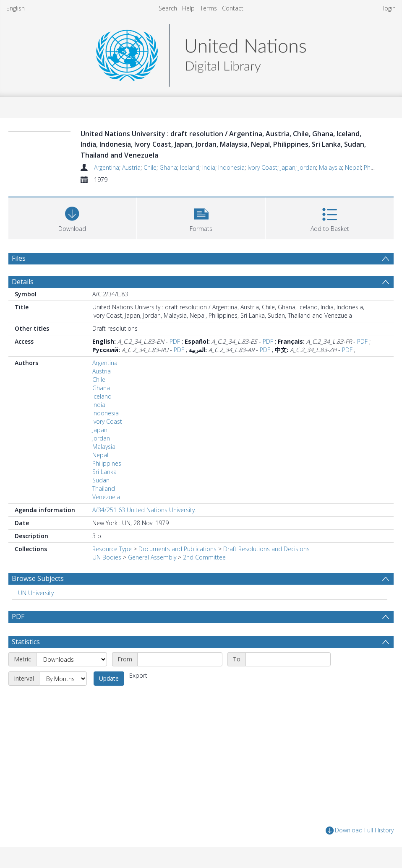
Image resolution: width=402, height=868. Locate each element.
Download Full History (360, 830)
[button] (201, 217)
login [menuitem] (389, 8)
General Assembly (152, 557)
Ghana (168, 167)
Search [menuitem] (168, 8)
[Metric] (72, 659)
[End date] (288, 659)
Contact (233, 8)
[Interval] (63, 679)
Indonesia (231, 167)
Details (23, 282)
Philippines (107, 463)
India (209, 167)
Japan (288, 167)
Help (188, 8)
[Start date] (180, 659)
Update (109, 678)
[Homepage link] (201, 53)
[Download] (72, 217)
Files (19, 258)
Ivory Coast (262, 167)
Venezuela (106, 497)
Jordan (307, 167)
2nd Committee (204, 557)
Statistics (26, 642)
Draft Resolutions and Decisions (266, 549)
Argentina (107, 167)
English (16, 8)
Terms (209, 8)
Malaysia (330, 167)
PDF (175, 341)
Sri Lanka (104, 472)
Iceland (190, 167)
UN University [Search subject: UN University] (36, 593)
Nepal (353, 167)
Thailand (104, 488)
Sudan (101, 480)
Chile (150, 167)
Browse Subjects (38, 578)
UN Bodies (107, 557)
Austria (131, 167)
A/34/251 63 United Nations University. (144, 510)
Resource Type (112, 549)
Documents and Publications (178, 549)
